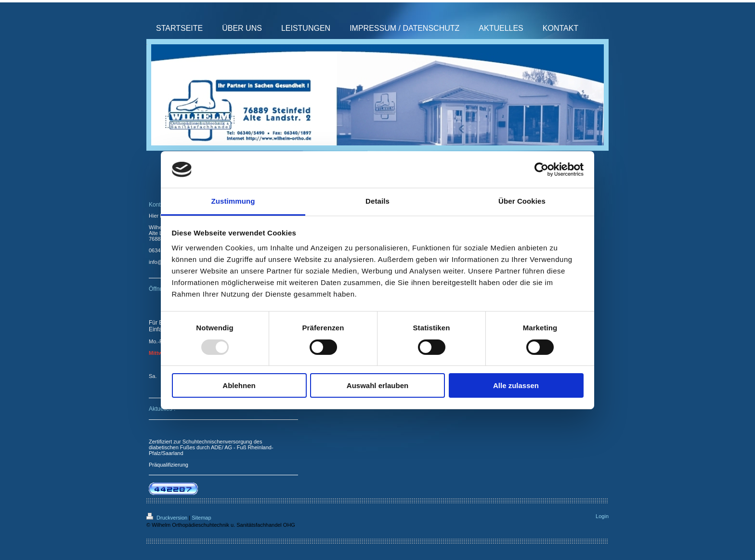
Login (602, 516)
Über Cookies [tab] (522, 201)
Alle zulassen (516, 385)
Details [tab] (377, 201)
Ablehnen (239, 385)
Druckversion (168, 518)
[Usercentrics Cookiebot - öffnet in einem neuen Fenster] (541, 169)
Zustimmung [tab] (233, 201)
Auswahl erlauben (377, 385)
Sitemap (201, 518)
